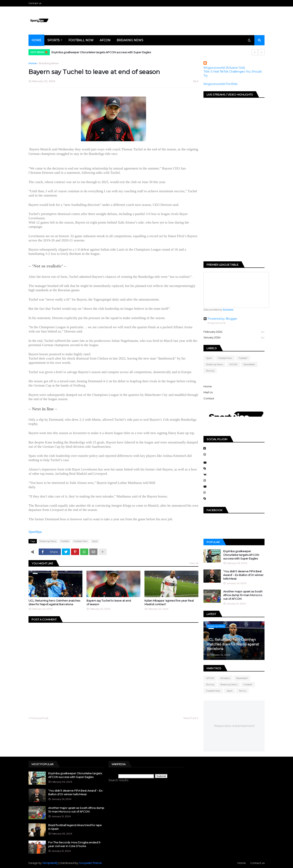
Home (33, 63)
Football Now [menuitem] (81, 40)
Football (65, 541)
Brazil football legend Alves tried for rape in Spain (75, 827)
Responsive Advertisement (234, 726)
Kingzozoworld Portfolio (221, 84)
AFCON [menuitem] (105, 40)
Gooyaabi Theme (90, 863)
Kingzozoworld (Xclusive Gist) (224, 68)
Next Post (190, 718)
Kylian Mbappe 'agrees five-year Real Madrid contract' (169, 602)
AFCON (233, 364)
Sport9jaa (35, 532)
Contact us (35, 3)
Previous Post (39, 718)
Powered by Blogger (220, 319)
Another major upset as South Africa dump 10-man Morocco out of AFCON (243, 595)
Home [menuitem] (36, 40)
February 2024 (234, 332)
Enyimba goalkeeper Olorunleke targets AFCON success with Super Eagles (101, 52)
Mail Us (208, 392)
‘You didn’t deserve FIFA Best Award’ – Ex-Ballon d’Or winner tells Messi (243, 575)
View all (194, 563)
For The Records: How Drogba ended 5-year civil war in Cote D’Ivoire (75, 844)
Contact (209, 398)
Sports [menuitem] (54, 40)
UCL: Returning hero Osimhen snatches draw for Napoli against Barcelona (54, 602)
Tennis (242, 691)
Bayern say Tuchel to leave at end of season (109, 602)
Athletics (225, 678)
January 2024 (234, 338)
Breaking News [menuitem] (130, 40)
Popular (213, 542)
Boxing (210, 371)
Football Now (81, 541)
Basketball (249, 364)
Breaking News (49, 63)
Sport (95, 541)
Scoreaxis (228, 310)
